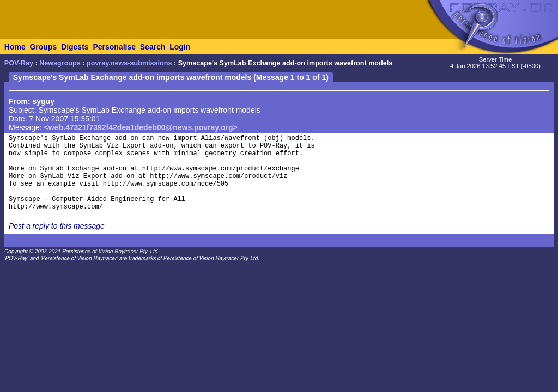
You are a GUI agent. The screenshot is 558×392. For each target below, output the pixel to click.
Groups (43, 47)
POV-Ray (19, 63)
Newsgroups (60, 63)
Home (15, 47)
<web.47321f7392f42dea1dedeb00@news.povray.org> (141, 127)
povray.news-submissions (129, 63)
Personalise (114, 47)
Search (153, 47)
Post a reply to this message (57, 226)
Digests (75, 47)
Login (180, 47)
